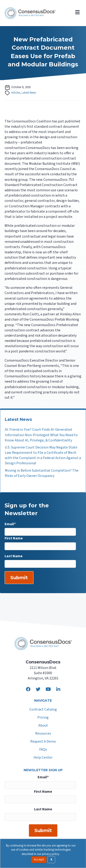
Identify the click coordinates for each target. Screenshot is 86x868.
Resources (43, 734)
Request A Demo (43, 742)
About (43, 726)
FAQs (43, 750)
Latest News (29, 93)
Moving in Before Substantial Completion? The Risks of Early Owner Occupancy (42, 473)
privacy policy (51, 854)
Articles (16, 93)
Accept (39, 860)
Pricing (43, 718)
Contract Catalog (43, 710)
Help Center (43, 758)
